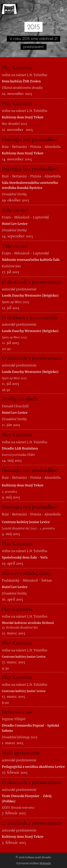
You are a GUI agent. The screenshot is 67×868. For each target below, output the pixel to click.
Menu (62, 9)
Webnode (45, 863)
